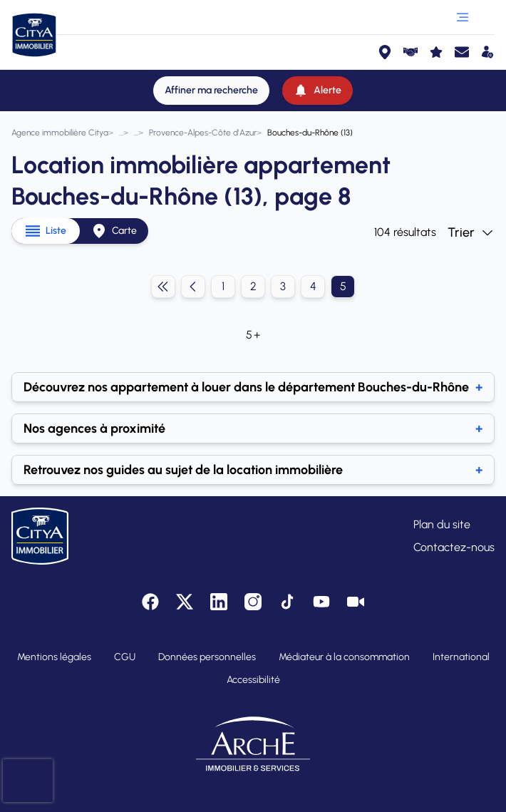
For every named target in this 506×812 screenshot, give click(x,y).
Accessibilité (253, 680)
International (461, 657)
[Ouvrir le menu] (463, 17)
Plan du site (442, 524)
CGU (125, 657)
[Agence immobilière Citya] (60, 133)
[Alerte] (317, 91)
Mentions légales (54, 657)
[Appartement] (136, 133)
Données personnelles (207, 657)
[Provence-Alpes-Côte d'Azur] (203, 133)
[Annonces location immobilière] (121, 133)
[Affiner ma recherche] (211, 91)
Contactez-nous (454, 547)
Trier (471, 232)
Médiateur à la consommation (344, 657)
